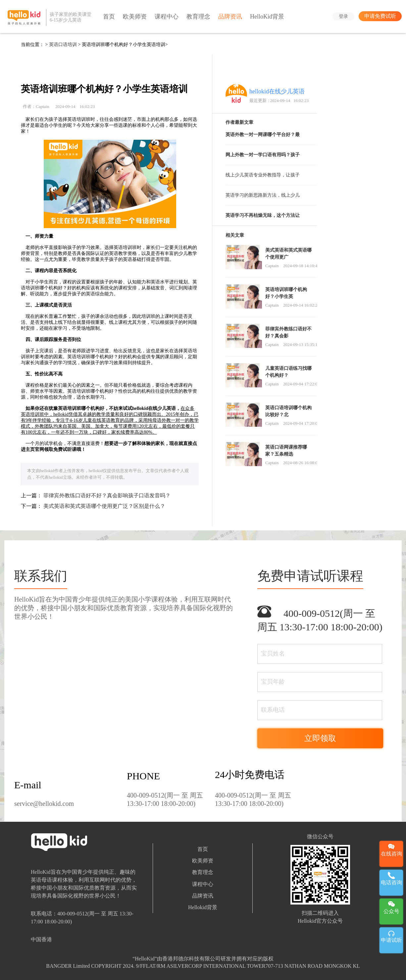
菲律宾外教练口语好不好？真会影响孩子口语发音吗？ (107, 495)
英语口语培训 (63, 45)
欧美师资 (135, 17)
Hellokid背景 (203, 907)
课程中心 (167, 17)
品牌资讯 (230, 17)
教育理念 (198, 17)
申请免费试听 (380, 16)
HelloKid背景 (267, 17)
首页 (109, 17)
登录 (343, 16)
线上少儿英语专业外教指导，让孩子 (263, 175)
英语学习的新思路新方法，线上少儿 (263, 195)
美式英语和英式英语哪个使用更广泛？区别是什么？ (104, 506)
